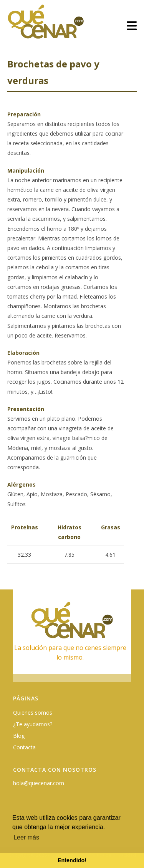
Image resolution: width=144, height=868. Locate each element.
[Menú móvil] (132, 26)
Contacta (24, 747)
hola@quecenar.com (39, 783)
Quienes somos (33, 713)
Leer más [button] (26, 837)
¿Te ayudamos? (33, 724)
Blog (19, 736)
